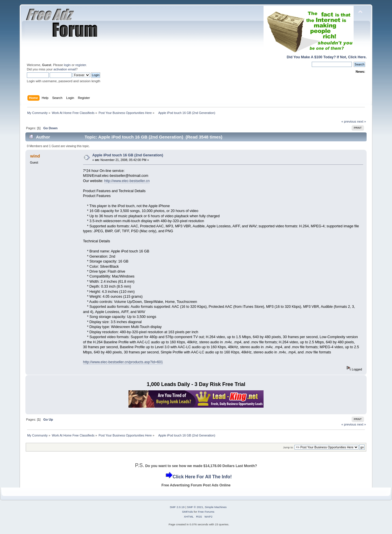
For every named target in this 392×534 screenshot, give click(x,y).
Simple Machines (216, 507)
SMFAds (188, 512)
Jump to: (288, 447)
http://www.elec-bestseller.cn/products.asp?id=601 (123, 362)
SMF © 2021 (195, 507)
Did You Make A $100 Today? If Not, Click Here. (327, 57)
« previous (349, 121)
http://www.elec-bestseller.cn (127, 181)
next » (362, 121)
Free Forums (206, 512)
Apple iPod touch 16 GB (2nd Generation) (128, 155)
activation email (65, 69)
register (81, 65)
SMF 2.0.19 (177, 507)
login (67, 65)
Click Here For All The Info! (202, 477)
